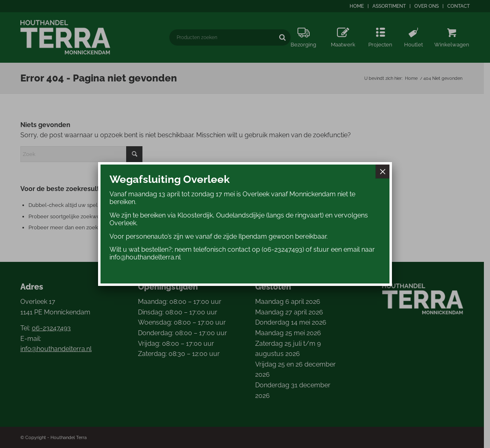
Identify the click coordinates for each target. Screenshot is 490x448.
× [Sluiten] (383, 171)
